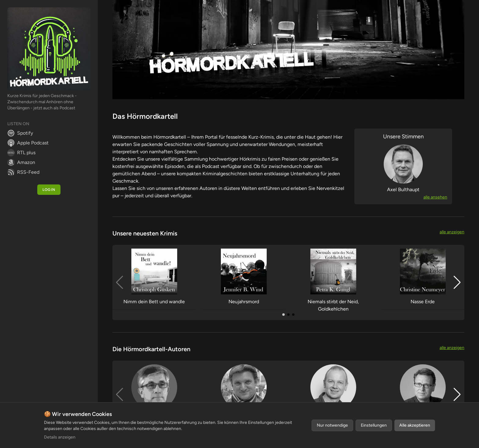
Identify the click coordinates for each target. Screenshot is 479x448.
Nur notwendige (332, 425)
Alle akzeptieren (415, 425)
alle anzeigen (452, 232)
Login (49, 190)
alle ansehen (435, 197)
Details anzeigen (60, 437)
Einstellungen (374, 425)
